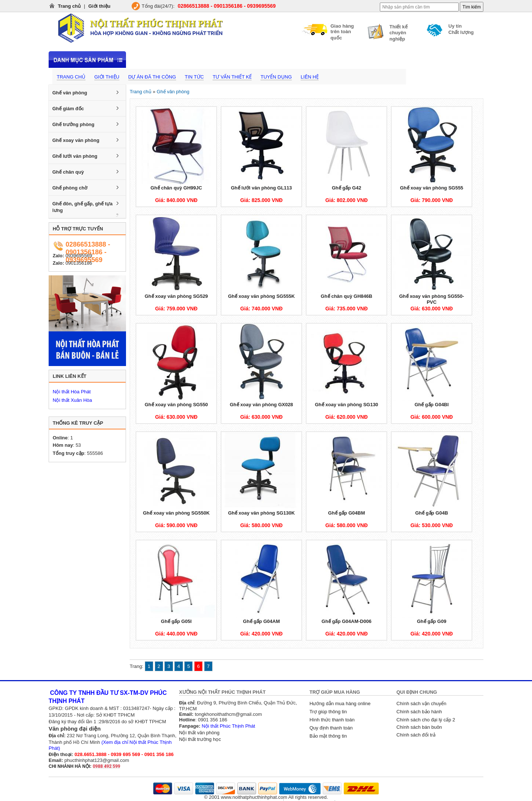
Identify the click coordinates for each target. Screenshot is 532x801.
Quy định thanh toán (331, 728)
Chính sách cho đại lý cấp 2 (426, 720)
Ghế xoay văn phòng (76, 140)
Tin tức (195, 77)
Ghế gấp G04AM (262, 621)
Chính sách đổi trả (416, 735)
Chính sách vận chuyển (421, 704)
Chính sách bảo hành (419, 712)
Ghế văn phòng (70, 93)
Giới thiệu (99, 6)
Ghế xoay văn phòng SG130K (261, 513)
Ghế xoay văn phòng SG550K (176, 513)
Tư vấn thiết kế (232, 77)
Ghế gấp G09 (432, 621)
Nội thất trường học (200, 739)
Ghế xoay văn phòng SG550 (176, 405)
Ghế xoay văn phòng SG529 (176, 296)
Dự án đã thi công (152, 77)
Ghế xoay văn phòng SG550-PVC (431, 299)
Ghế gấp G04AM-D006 (346, 621)
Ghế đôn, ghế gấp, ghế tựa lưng (82, 207)
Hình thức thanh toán (332, 720)
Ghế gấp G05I (176, 621)
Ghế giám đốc (68, 109)
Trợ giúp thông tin (328, 712)
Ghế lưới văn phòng (75, 156)
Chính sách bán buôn (419, 727)
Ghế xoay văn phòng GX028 (262, 405)
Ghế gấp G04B (432, 513)
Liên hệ (310, 77)
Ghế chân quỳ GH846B (347, 296)
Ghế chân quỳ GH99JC (176, 188)
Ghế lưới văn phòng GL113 (262, 188)
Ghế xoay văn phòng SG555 (432, 188)
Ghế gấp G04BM (347, 513)
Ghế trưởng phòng (73, 124)
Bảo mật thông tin (328, 736)
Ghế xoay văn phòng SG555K (261, 296)
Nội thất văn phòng (199, 733)
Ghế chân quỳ (68, 172)
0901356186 (79, 263)
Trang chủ (69, 6)
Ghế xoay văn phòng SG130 (347, 405)
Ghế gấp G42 (347, 188)
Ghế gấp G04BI (432, 405)
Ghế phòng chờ (70, 188)
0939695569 (79, 256)
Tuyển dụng (276, 77)
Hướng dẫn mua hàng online (340, 704)
